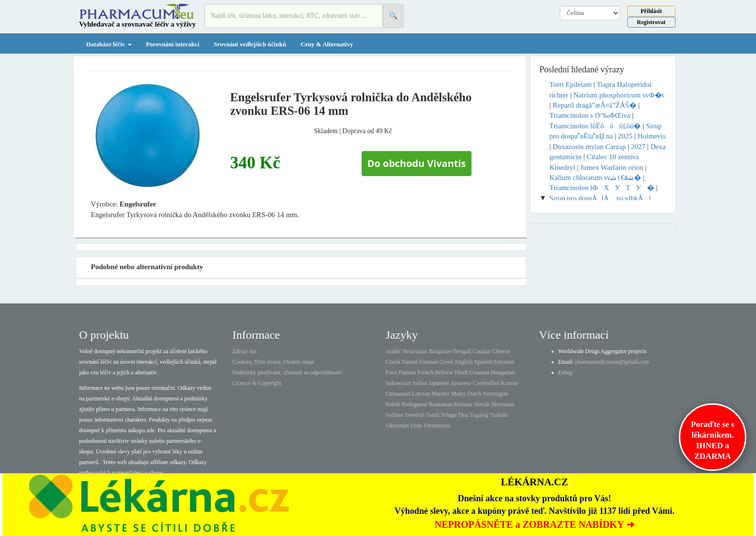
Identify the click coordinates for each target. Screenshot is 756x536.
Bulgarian (440, 351)
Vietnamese (437, 426)
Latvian (421, 394)
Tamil (432, 415)
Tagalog (479, 415)
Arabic (394, 351)
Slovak (482, 404)
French (425, 372)
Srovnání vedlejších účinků (250, 44)
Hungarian (503, 372)
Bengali (462, 351)
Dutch (474, 394)
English (464, 362)
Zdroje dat (244, 351)
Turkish (499, 415)
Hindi (461, 372)
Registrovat (651, 22)
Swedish (415, 415)
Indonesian (398, 383)
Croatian (479, 372)
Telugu (449, 415)
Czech (393, 362)
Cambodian (486, 383)
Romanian (440, 404)
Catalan (481, 351)
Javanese (461, 383)
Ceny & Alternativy (327, 44)
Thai (463, 415)
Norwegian (495, 394)
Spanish (483, 362)
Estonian (504, 362)
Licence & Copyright (257, 383)
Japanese (439, 383)
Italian (420, 383)
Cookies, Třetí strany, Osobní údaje (273, 362)
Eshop (566, 372)
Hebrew (444, 372)
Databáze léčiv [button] (109, 44)
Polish (393, 404)
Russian (463, 404)
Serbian (395, 415)
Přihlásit (651, 11)
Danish (410, 362)
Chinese (501, 351)
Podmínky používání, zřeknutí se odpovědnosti (287, 372)
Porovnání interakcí (173, 44)
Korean (509, 383)
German (429, 362)
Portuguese (414, 404)
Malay (458, 394)
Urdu (416, 426)
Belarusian (415, 351)
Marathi (440, 394)
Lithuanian (398, 394)
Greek (446, 362)
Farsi (391, 372)
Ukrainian (397, 426)
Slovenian (503, 404)
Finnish (407, 372)
